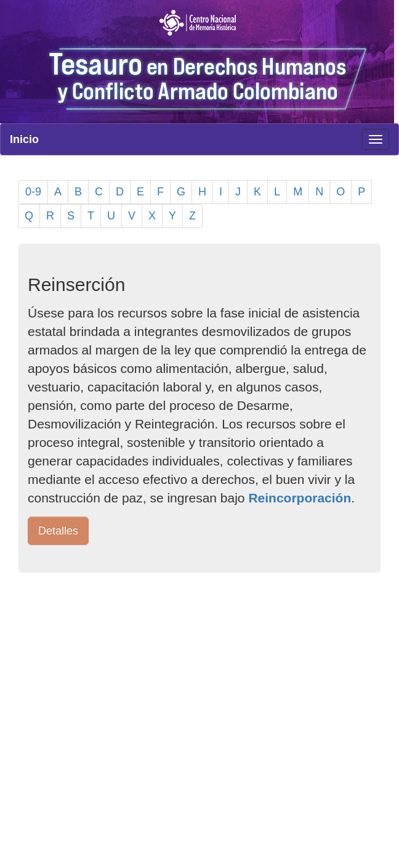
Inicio (24, 139)
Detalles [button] (58, 531)
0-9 (33, 192)
